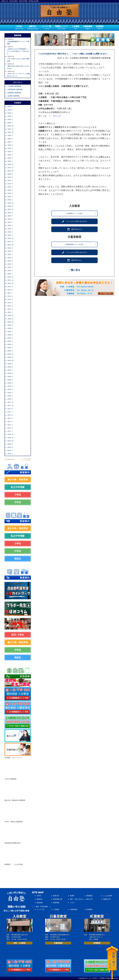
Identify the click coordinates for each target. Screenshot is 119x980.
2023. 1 (10, 235)
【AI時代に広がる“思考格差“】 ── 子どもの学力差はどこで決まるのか (18, 51)
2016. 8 (10, 447)
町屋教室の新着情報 (14, 93)
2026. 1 (10, 123)
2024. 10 (10, 171)
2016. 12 (10, 434)
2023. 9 (10, 213)
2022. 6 (10, 258)
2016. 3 (10, 454)
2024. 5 (10, 187)
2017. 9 (10, 409)
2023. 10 (10, 209)
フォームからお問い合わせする (74, 221)
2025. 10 (10, 132)
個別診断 (40, 903)
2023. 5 (10, 222)
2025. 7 (10, 142)
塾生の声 (90, 899)
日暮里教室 (88, 28)
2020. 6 (10, 335)
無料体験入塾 (58, 899)
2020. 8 (10, 328)
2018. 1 (10, 399)
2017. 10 (10, 405)
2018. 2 (10, 396)
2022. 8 (10, 251)
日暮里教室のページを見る (81, 244)
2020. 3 (10, 344)
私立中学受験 (18, 487)
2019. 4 (10, 380)
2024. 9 (10, 174)
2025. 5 (10, 148)
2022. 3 (10, 267)
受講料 (72, 896)
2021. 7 (10, 293)
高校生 (18, 559)
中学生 (18, 502)
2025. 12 (10, 126)
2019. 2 (10, 383)
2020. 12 (10, 315)
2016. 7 (10, 450)
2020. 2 (10, 348)
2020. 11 (10, 319)
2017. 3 (10, 425)
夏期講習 (90, 896)
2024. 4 (10, 190)
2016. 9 (10, 444)
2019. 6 (10, 373)
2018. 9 (10, 386)
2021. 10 (10, 283)
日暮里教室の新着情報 (15, 89)
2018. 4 (10, 393)
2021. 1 (10, 312)
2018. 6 (10, 389)
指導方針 (33, 28)
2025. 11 (10, 129)
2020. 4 (10, 341)
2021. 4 (10, 303)
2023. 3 (10, 229)
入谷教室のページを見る (81, 213)
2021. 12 (10, 277)
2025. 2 (10, 158)
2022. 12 (10, 238)
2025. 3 (10, 155)
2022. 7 (10, 254)
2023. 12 (10, 203)
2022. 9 (10, 248)
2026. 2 (10, 119)
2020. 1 (10, 351)
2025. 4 (10, 152)
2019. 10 (10, 360)
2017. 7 (10, 412)
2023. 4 (10, 225)
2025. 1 (10, 161)
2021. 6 (10, 296)
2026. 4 (10, 113)
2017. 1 (10, 431)
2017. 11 (10, 402)
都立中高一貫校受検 (18, 480)
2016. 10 (10, 441)
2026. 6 (10, 107)
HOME (19, 28)
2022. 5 (10, 261)
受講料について (62, 28)
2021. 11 (10, 280)
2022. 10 (10, 245)
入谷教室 (76, 28)
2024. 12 (10, 164)
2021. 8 (10, 290)
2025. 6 (10, 145)
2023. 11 (10, 206)
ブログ (72, 903)
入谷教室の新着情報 (14, 86)
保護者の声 (107, 899)
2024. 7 (10, 180)
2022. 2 (10, 270)
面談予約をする (74, 229)
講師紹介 (40, 899)
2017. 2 (10, 428)
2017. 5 (10, 418)
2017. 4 (10, 422)
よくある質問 (108, 896)
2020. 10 (10, 322)
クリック (57, 116)
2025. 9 (10, 135)
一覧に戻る (74, 270)
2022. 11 (10, 242)
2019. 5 (10, 377)
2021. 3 (10, 306)
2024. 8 (10, 177)
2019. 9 (10, 364)
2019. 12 (10, 354)
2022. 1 (10, 274)
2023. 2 (10, 232)
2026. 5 (10, 110)
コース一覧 (47, 28)
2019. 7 (10, 370)
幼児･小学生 (18, 635)
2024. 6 (10, 184)
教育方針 (56, 896)
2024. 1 (10, 200)
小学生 (18, 495)
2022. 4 (10, 264)
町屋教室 (100, 28)
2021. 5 (10, 299)
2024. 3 (10, 193)
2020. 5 (10, 338)
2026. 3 (10, 116)
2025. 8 (10, 139)
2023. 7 (10, 216)
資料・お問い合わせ (77, 899)
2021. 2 (10, 309)
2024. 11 (10, 168)
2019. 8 (10, 367)
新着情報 (56, 903)
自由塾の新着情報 (14, 96)
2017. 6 (10, 415)
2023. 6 (10, 219)
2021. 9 (10, 287)
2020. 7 (10, 332)
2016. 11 (10, 438)
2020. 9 (10, 325)
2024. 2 (10, 197)
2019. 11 (10, 357)
